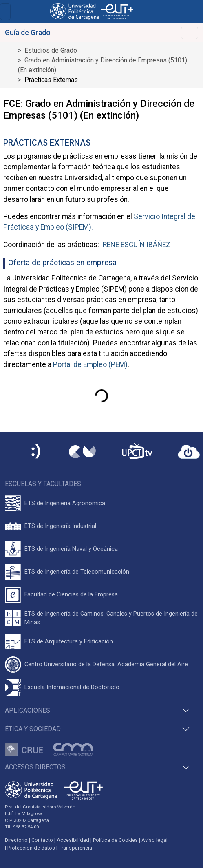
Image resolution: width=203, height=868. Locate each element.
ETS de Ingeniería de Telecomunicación (77, 572)
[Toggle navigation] (5, 12)
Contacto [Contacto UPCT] (42, 840)
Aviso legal (154, 840)
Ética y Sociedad (33, 729)
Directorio (16, 840)
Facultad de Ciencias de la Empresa (71, 595)
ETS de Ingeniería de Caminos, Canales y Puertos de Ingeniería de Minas (111, 618)
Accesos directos (35, 767)
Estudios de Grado (51, 50)
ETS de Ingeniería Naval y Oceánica (71, 549)
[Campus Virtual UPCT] (82, 452)
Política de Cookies (115, 840)
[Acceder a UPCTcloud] (189, 452)
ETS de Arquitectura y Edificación (69, 642)
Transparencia (75, 848)
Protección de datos (31, 848)
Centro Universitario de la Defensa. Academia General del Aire (106, 664)
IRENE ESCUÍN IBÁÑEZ (136, 245)
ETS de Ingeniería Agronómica (65, 503)
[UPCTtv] (137, 452)
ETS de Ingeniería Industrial (60, 526)
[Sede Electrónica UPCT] (36, 452)
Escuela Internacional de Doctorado (72, 687)
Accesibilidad (73, 840)
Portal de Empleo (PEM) (90, 364)
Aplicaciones (28, 710)
